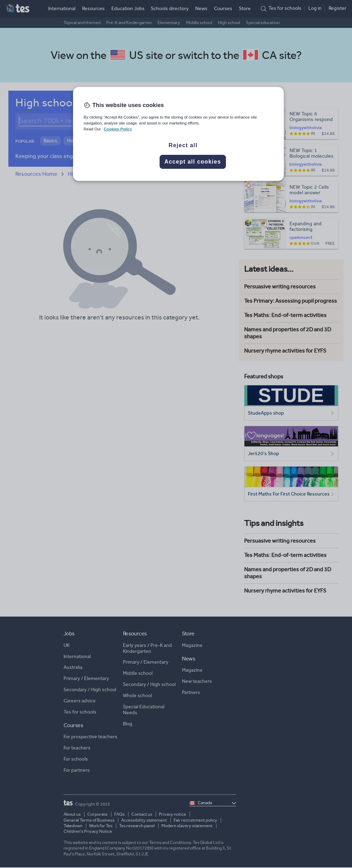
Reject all (183, 145)
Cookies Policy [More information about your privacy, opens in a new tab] (118, 129)
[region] (179, 134)
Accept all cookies (193, 162)
